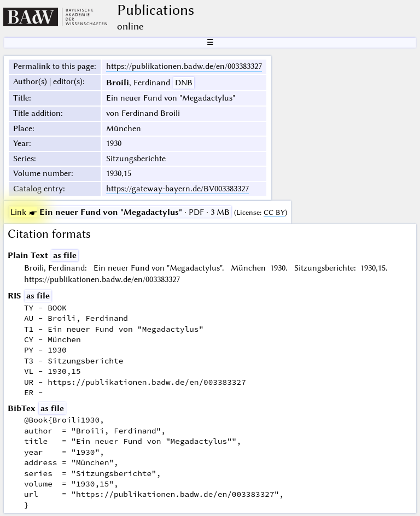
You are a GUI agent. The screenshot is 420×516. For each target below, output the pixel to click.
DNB (184, 83)
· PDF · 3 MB (120, 212)
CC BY (274, 212)
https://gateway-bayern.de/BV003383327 (177, 189)
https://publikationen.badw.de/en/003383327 (184, 66)
